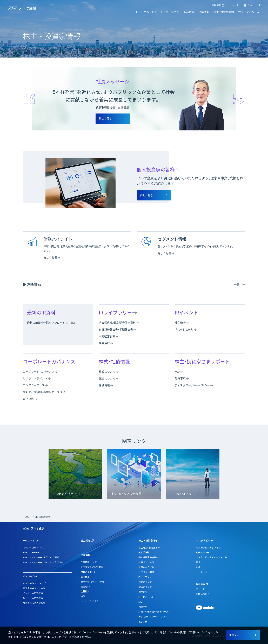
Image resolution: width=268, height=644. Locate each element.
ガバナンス (202, 572)
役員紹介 (85, 587)
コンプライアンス (34, 385)
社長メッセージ (88, 572)
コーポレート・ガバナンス (39, 371)
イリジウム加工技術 (33, 593)
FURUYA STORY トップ (34, 548)
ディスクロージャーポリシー (192, 385)
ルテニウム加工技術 (33, 598)
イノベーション (170, 12)
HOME (26, 517)
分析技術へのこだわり (34, 603)
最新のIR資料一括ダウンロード (46, 323)
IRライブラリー (115, 312)
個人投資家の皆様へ (148, 557)
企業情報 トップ (89, 562)
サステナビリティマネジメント (212, 557)
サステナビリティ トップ (208, 548)
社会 (198, 567)
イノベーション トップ (34, 583)
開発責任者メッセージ (34, 588)
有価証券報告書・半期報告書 (116, 329)
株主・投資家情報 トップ (150, 548)
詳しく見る (50, 257)
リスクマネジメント (35, 378)
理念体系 (85, 577)
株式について (107, 371)
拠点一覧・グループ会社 (92, 582)
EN (251, 5)
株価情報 (104, 385)
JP (245, 5)
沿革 (83, 596)
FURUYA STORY (146, 12)
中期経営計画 (107, 336)
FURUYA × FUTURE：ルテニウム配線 (41, 557)
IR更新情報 (144, 552)
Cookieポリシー (60, 637)
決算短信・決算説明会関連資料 (117, 323)
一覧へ (238, 284)
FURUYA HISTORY (32, 552)
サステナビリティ (249, 12)
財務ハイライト (146, 567)
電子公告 (28, 399)
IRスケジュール (184, 329)
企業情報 (204, 12)
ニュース (234, 5)
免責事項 (180, 378)
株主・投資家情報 (224, 12)
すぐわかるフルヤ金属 (92, 567)
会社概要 (85, 591)
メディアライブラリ (91, 601)
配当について (107, 378)
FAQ (177, 371)
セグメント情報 (146, 572)
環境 (198, 562)
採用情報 (216, 5)
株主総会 (180, 323)
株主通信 (104, 343)
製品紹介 (189, 12)
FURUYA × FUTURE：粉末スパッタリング (43, 562)
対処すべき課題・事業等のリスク (43, 392)
